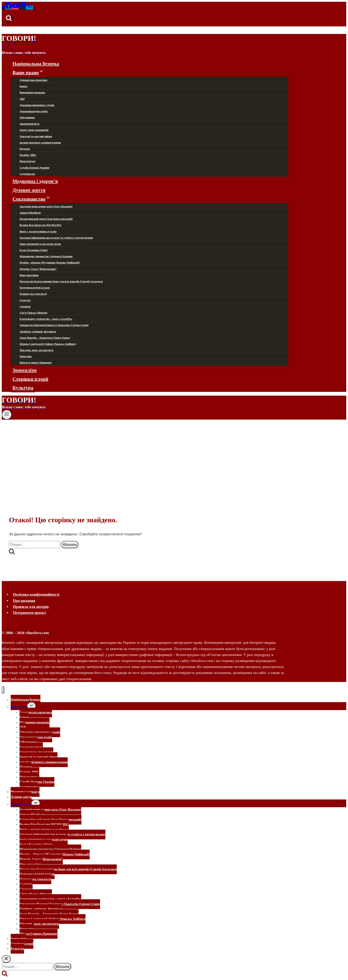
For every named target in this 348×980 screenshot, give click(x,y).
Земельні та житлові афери (36, 136)
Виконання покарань (32, 92)
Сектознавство (21, 804)
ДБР (22, 99)
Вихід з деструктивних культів (38, 232)
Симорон (25, 306)
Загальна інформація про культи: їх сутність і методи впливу (56, 238)
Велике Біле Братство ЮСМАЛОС (41, 225)
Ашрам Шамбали (30, 213)
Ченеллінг (26, 356)
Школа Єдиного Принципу (36, 363)
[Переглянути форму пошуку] (9, 18)
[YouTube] (16, 8)
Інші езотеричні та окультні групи (40, 244)
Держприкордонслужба (34, 111)
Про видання (24, 601)
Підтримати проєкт (30, 613)
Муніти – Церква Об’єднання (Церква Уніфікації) (50, 263)
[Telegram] (30, 8)
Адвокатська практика (33, 80)
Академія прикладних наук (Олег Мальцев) (46, 206)
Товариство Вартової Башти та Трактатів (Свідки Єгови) (54, 325)
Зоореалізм (25, 370)
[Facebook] (9, 8)
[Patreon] (22, 8)
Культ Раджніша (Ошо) (34, 250)
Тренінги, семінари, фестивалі (38, 332)
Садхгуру (25, 300)
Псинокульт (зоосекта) (33, 294)
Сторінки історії (30, 379)
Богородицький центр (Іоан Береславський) (46, 219)
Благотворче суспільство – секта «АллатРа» (46, 319)
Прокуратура (28, 161)
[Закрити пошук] (6, 959)
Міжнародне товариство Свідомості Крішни (46, 256)
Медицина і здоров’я (35, 181)
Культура (23, 388)
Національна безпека (36, 64)
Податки (25, 149)
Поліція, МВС (28, 155)
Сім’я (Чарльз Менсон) (33, 313)
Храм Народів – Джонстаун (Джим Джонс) (45, 338)
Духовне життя (29, 190)
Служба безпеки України (34, 168)
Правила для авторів (31, 607)
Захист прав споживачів (34, 130)
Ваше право (19, 707)
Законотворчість (30, 124)
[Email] (4, 8)
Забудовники (27, 118)
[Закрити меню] (3, 690)
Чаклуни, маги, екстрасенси (37, 350)
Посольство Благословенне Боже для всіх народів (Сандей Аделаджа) (61, 281)
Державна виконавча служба (37, 105)
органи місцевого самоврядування (40, 143)
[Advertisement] (174, 453)
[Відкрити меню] (7, 415)
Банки (23, 86)
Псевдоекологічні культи (35, 288)
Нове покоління (29, 275)
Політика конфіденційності (36, 594)
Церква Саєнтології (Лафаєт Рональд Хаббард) (48, 344)
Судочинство (27, 174)
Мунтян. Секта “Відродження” (38, 269)
